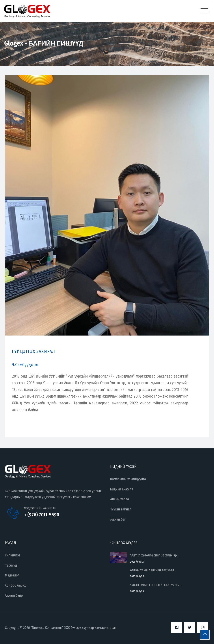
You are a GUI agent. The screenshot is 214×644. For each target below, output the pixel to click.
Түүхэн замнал (121, 509)
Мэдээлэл (12, 575)
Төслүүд (11, 565)
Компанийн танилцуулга (128, 479)
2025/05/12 (137, 562)
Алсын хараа (120, 499)
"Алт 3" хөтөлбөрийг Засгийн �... (154, 555)
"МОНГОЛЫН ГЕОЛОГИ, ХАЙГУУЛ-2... (156, 585)
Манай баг (118, 519)
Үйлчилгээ (13, 555)
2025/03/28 (137, 576)
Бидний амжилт (122, 489)
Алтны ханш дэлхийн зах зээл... (153, 570)
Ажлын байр (14, 595)
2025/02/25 (137, 591)
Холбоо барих (15, 585)
